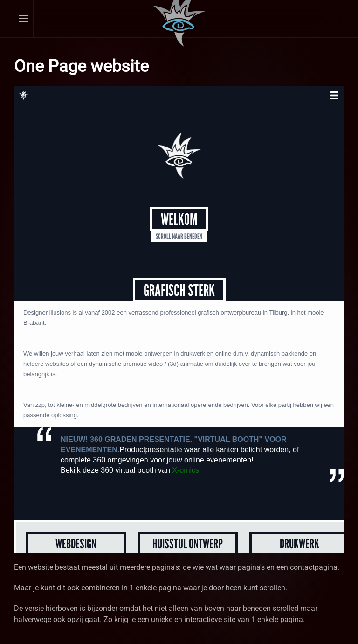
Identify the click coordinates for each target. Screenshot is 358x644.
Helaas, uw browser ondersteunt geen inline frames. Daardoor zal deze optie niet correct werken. (179, 319)
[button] (24, 19)
